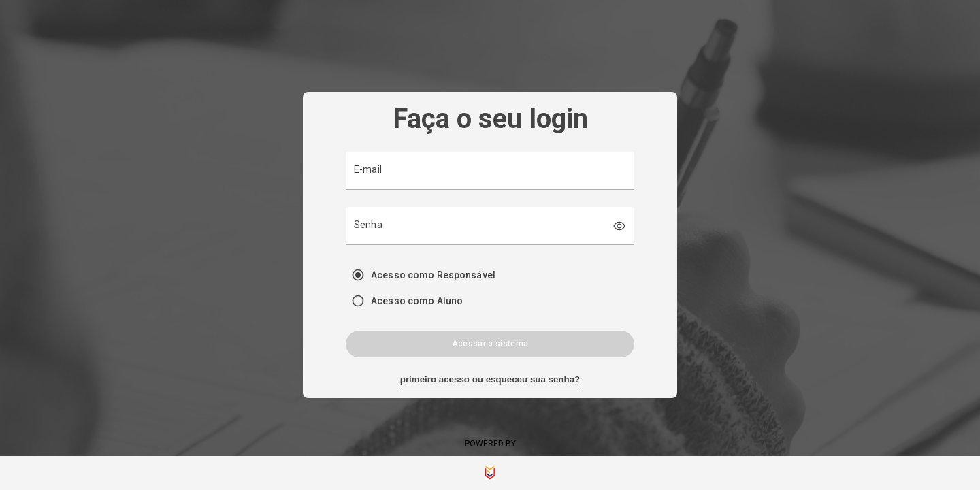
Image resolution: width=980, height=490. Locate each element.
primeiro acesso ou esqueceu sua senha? (490, 379)
